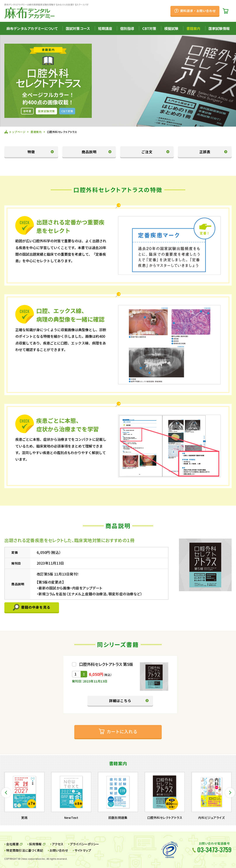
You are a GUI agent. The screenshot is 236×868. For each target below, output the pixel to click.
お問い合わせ (59, 850)
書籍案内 (193, 28)
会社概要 (12, 844)
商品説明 (89, 152)
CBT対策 (149, 28)
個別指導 (127, 28)
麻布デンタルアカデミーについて (32, 28)
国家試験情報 (219, 28)
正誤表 (205, 152)
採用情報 (35, 844)
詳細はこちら (120, 701)
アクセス (58, 844)
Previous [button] (6, 793)
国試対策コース (78, 28)
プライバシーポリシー (85, 844)
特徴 (31, 152)
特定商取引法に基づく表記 (25, 850)
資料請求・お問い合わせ (198, 11)
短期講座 (105, 28)
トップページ (17, 132)
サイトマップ (83, 850)
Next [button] (230, 793)
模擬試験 (171, 28)
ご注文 (147, 152)
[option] (24, 796)
